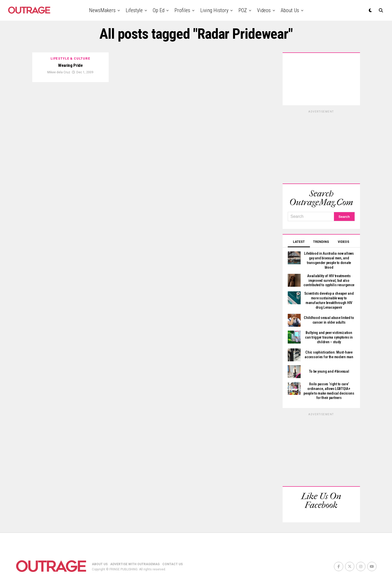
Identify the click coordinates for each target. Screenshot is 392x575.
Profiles (182, 10)
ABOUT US (100, 549)
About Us (290, 10)
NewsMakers (102, 10)
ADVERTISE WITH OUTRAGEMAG (135, 549)
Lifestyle (134, 10)
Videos (264, 10)
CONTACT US (173, 549)
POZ (243, 10)
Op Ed (159, 10)
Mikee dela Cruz (59, 73)
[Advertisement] (321, 146)
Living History (214, 10)
